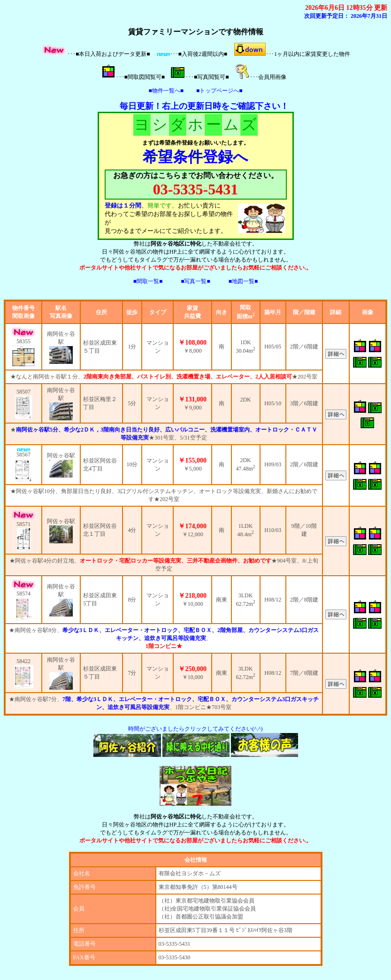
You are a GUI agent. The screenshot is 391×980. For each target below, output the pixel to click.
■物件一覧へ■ (166, 91)
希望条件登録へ (195, 157)
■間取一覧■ (148, 281)
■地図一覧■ (243, 281)
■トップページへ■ (219, 91)
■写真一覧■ (195, 281)
